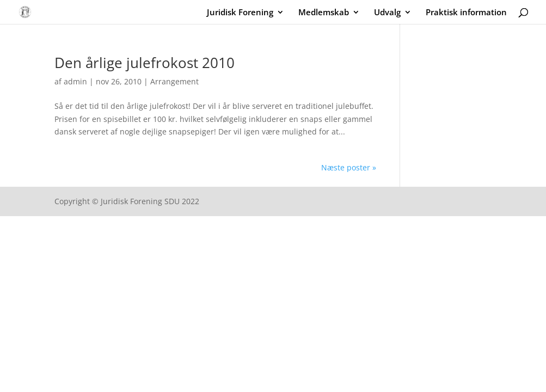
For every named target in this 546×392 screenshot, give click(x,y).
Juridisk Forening (240, 13)
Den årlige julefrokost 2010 (145, 63)
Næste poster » (349, 167)
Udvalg (387, 13)
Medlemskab (324, 13)
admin (75, 81)
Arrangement (174, 81)
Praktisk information (466, 13)
